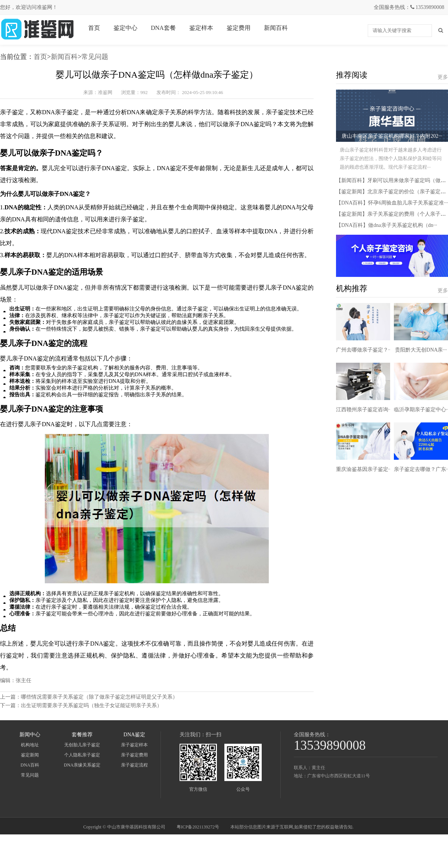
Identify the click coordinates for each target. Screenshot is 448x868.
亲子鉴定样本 (134, 745)
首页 (94, 28)
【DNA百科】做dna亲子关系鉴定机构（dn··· (387, 225)
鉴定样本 (201, 28)
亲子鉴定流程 (134, 765)
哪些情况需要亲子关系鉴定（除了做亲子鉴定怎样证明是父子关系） (99, 697)
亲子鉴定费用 (134, 755)
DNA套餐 (163, 28)
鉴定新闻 (30, 755)
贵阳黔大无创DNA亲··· (421, 350)
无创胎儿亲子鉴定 (82, 745)
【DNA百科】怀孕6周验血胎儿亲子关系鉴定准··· (392, 203)
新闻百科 (276, 28)
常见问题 (95, 57)
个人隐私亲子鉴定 (82, 755)
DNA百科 (30, 765)
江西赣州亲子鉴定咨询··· (364, 410)
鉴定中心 (125, 28)
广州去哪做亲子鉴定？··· (364, 350)
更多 (443, 77)
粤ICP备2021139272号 (198, 827)
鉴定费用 (239, 28)
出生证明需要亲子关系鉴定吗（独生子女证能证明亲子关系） (91, 705)
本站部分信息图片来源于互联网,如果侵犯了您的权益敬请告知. (292, 827)
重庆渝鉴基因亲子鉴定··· (364, 469)
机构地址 (30, 745)
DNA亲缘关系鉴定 (82, 765)
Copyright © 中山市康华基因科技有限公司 (124, 827)
